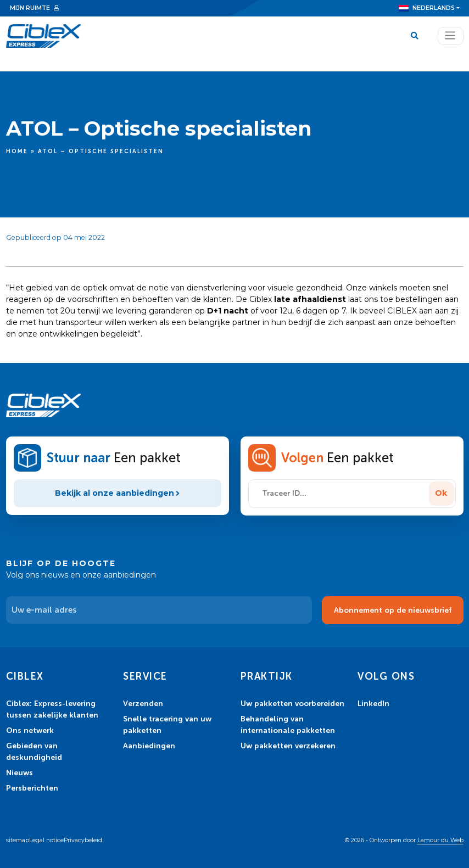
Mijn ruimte (30, 8)
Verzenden (143, 703)
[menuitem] (429, 8)
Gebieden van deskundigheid (34, 751)
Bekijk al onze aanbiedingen (118, 493)
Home (17, 151)
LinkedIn (373, 703)
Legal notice (46, 840)
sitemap (18, 840)
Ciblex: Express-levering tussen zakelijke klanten (52, 709)
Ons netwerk (30, 730)
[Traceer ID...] (340, 494)
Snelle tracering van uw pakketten (167, 724)
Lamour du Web (440, 840)
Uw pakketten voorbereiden (292, 703)
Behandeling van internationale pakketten (288, 724)
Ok (441, 493)
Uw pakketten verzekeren (288, 746)
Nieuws (19, 772)
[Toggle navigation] (451, 36)
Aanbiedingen (149, 746)
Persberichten (32, 788)
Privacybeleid (83, 840)
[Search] (417, 36)
